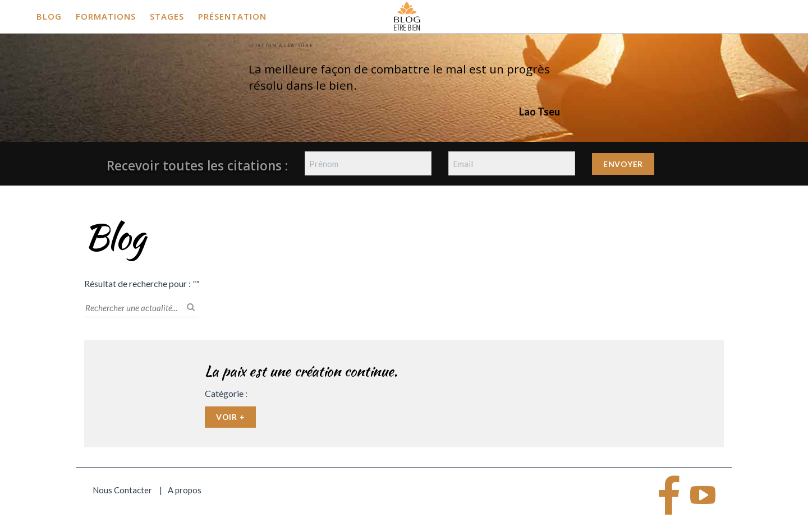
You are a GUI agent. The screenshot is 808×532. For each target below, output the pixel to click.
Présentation (232, 16)
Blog (49, 16)
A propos (185, 490)
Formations (106, 16)
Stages (167, 16)
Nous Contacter (122, 490)
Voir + (230, 417)
